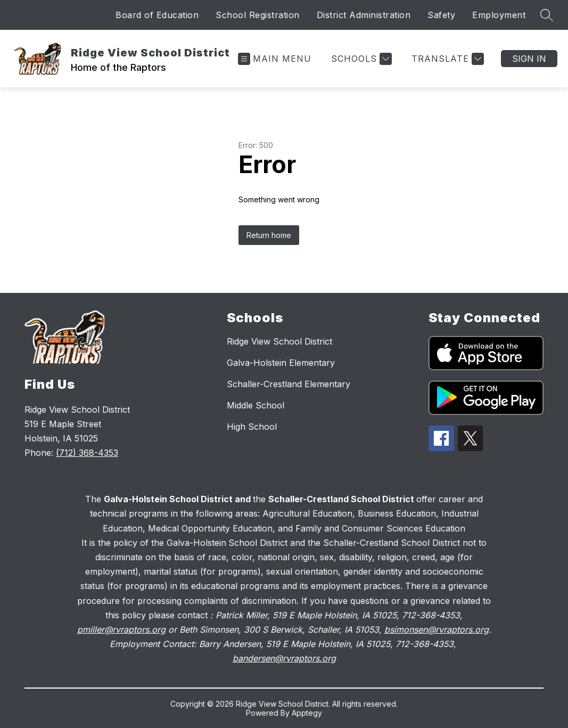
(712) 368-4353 (87, 453)
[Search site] (547, 15)
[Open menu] (275, 59)
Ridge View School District (279, 341)
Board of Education (157, 15)
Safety (441, 15)
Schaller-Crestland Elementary (289, 384)
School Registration (258, 15)
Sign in (529, 59)
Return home (269, 235)
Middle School (256, 405)
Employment (499, 15)
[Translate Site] (446, 59)
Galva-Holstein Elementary (281, 363)
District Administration (364, 15)
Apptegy (307, 713)
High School (252, 427)
